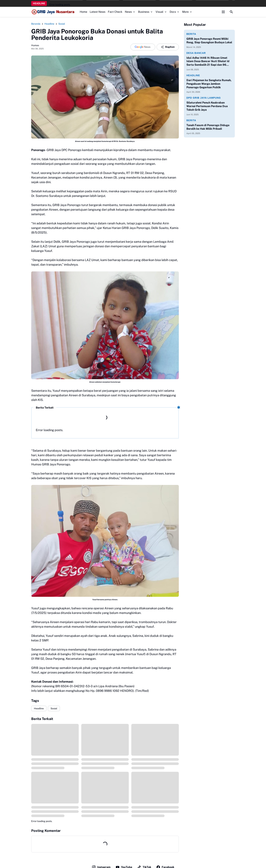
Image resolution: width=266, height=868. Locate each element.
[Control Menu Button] (223, 12)
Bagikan (168, 47)
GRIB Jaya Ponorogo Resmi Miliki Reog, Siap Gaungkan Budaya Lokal (209, 41)
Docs (175, 12)
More (187, 12)
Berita (191, 34)
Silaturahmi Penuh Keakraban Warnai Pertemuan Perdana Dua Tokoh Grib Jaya (207, 106)
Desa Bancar (196, 53)
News (130, 12)
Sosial (54, 708)
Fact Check (115, 12)
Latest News (98, 12)
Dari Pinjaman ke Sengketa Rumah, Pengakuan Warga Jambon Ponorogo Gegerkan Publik (209, 84)
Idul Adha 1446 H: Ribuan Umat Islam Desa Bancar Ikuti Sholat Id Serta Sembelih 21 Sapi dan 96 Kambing (208, 61)
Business (146, 12)
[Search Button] (231, 12)
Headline (39, 708)
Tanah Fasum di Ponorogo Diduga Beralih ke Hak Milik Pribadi (208, 127)
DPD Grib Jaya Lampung (204, 98)
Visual (161, 12)
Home (83, 12)
